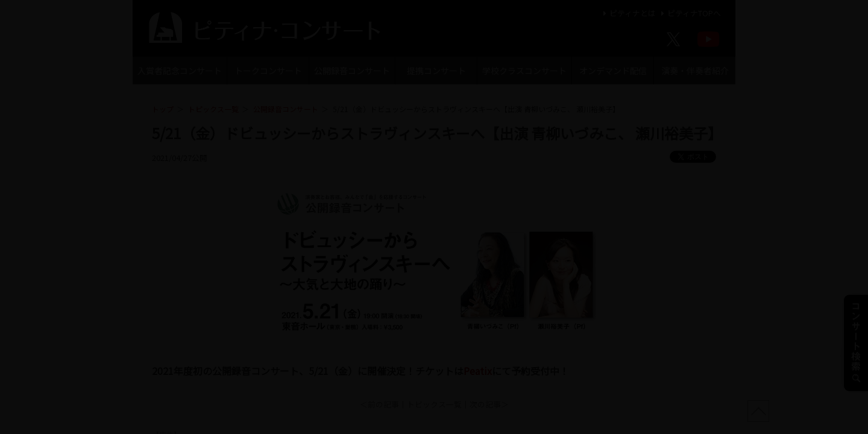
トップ (163, 109)
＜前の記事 (379, 404)
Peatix (478, 371)
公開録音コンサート (352, 71)
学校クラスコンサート (524, 71)
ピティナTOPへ (689, 13)
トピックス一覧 (213, 109)
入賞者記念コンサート (180, 71)
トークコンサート (268, 71)
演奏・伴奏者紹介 (695, 71)
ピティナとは (628, 13)
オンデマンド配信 (613, 71)
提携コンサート (436, 71)
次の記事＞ (489, 404)
